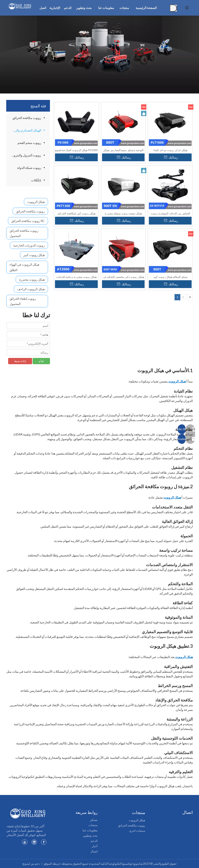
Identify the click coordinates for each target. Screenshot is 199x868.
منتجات (93, 825)
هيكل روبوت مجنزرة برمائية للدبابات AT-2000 (76, 277)
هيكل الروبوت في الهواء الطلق (24, 267)
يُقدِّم (41, 361)
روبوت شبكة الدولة (29, 168)
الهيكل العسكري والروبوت (25, 130)
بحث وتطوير (90, 835)
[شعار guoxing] (28, 813)
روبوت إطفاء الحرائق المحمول (23, 301)
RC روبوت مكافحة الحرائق (28, 221)
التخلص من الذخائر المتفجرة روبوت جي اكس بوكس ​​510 (170, 213)
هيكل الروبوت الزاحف (31, 289)
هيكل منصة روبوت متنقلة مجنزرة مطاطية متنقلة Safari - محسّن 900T (123, 213)
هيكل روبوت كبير (34, 255)
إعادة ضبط (20, 361)
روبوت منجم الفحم (29, 143)
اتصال (94, 851)
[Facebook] (44, 842)
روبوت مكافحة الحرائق (27, 118)
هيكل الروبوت (36, 202)
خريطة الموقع (52, 864)
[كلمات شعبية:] (173, 8)
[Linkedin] (34, 842)
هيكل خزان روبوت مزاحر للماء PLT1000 (170, 150)
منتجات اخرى (137, 831)
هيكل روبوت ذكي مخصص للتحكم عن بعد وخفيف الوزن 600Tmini (123, 277)
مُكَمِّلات (36, 180)
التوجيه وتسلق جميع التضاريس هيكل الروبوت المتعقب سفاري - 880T (123, 150)
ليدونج (26, 864)
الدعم (94, 841)
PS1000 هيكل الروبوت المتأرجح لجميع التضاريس (76, 150)
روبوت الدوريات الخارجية (29, 245)
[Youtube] (25, 842)
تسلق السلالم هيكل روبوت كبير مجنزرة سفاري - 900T (170, 277)
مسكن (94, 820)
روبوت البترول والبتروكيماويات (25, 155)
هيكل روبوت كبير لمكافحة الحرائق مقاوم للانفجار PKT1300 (76, 213)
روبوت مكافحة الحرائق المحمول (24, 233)
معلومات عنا (90, 830)
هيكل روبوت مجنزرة (32, 279)
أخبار (95, 846)
